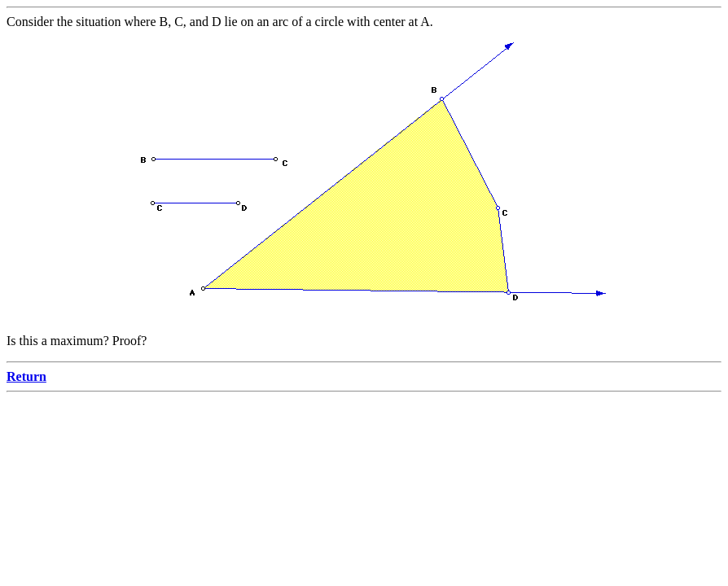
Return (26, 376)
